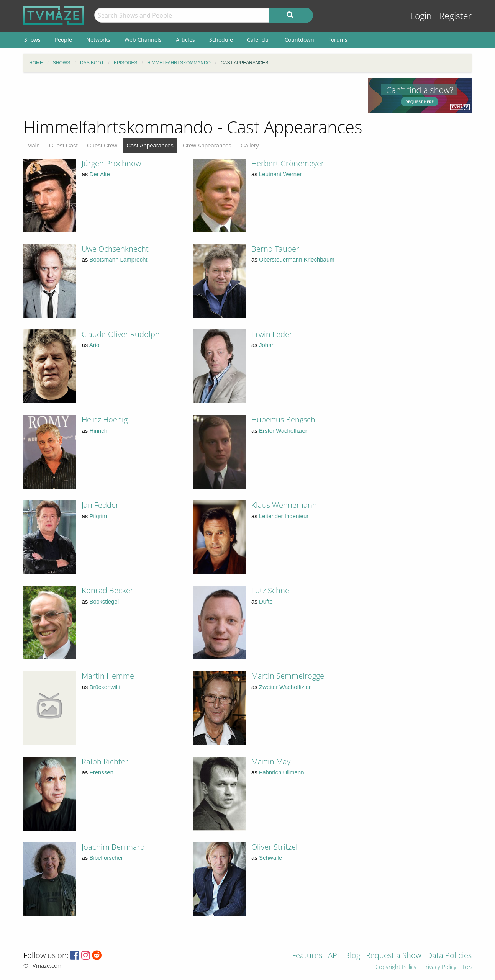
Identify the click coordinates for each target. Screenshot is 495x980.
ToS (467, 967)
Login (421, 16)
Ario (94, 345)
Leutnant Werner (280, 174)
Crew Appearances (207, 145)
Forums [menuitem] (338, 40)
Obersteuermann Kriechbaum (297, 259)
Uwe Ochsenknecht (115, 249)
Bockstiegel (104, 601)
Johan (267, 345)
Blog (352, 956)
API (334, 956)
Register (455, 16)
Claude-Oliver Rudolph (121, 334)
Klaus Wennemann (284, 505)
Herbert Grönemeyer (288, 163)
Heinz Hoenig (105, 420)
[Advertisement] (190, 95)
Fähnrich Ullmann (282, 772)
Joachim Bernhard (113, 847)
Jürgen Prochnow (111, 163)
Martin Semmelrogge (288, 676)
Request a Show (393, 956)
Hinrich (99, 431)
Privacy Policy (439, 967)
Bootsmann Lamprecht (119, 259)
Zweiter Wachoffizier (285, 687)
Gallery (250, 145)
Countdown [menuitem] (299, 40)
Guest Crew (102, 145)
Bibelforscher (107, 858)
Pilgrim (98, 516)
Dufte (266, 601)
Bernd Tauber (275, 249)
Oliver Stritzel (275, 847)
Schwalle (270, 858)
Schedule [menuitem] (221, 40)
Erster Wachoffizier (283, 431)
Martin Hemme (108, 676)
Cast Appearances (150, 145)
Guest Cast (63, 145)
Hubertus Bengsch (283, 420)
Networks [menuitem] (98, 40)
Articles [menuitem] (185, 40)
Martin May (271, 762)
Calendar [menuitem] (259, 40)
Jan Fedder (100, 505)
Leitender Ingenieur (284, 516)
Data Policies (449, 956)
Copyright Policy (396, 967)
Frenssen (102, 772)
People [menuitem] (63, 40)
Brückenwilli (105, 687)
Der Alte (100, 174)
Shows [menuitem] (32, 40)
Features (307, 956)
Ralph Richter (105, 762)
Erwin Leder (272, 334)
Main (34, 145)
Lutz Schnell (272, 590)
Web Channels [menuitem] (143, 40)
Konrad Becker (107, 590)
